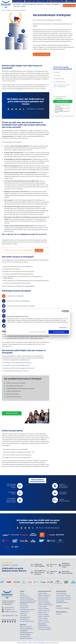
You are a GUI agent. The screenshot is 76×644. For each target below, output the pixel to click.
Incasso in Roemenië (43, 616)
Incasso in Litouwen (43, 609)
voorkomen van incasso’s (22, 371)
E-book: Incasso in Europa (63, 595)
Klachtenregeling (41, 643)
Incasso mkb (23, 613)
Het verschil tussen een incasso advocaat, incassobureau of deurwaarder (28, 602)
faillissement (31, 368)
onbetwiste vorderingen (11, 363)
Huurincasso (23, 615)
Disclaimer (24, 643)
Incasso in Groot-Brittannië (45, 605)
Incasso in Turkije (43, 620)
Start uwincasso (40, 250)
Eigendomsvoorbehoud (26, 638)
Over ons (16, 6)
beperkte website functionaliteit (38, 332)
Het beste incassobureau (27, 599)
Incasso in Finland (43, 599)
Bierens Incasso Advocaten (52, 643)
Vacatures (59, 614)
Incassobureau (24, 608)
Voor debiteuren (24, 619)
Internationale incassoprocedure (43, 625)
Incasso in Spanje (43, 618)
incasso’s (28, 360)
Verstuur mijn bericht (63, 101)
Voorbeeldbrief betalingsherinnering (62, 602)
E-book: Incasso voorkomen (63, 597)
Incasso (18, 4)
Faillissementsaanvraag (26, 629)
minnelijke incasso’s (10, 365)
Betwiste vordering (25, 597)
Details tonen (63, 328)
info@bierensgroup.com (10, 612)
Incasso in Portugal (43, 614)
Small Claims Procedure (44, 627)
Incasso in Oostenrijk (44, 610)
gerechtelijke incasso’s (24, 365)
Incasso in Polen (42, 612)
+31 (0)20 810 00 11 (9, 608)
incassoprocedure (30, 286)
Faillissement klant (25, 636)
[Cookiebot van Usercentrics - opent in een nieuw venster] (63, 311)
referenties (19, 89)
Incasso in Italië (42, 607)
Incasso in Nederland (26, 627)
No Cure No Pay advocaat (27, 621)
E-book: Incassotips (61, 593)
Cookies (30, 643)
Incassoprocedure (25, 612)
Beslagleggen (24, 631)
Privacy (34, 643)
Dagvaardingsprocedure (26, 633)
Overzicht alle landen (44, 622)
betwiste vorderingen (26, 363)
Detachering (23, 595)
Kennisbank (55, 4)
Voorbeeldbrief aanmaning (63, 599)
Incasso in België (43, 593)
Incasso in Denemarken (44, 595)
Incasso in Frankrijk (43, 601)
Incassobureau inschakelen (27, 610)
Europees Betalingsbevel (45, 629)
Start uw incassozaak (43, 54)
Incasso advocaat (24, 606)
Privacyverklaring (59, 98)
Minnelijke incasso (25, 617)
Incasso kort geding (25, 634)
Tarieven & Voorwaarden (63, 608)
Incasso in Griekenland (44, 603)
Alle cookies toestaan (59, 332)
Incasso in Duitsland (43, 597)
